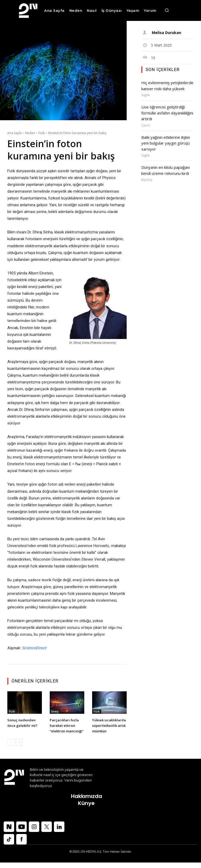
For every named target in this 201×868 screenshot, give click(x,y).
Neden (30, 133)
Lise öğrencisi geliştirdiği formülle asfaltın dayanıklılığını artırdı (166, 111)
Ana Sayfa (15, 133)
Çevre (146, 123)
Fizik (42, 133)
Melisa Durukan (166, 33)
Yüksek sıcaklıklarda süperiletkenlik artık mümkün (106, 728)
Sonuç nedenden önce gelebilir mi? (24, 723)
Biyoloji (147, 176)
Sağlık (146, 94)
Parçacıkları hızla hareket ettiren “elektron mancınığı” (66, 728)
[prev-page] (11, 748)
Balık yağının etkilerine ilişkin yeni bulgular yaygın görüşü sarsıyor (165, 140)
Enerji (55, 711)
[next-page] (19, 748)
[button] (167, 10)
